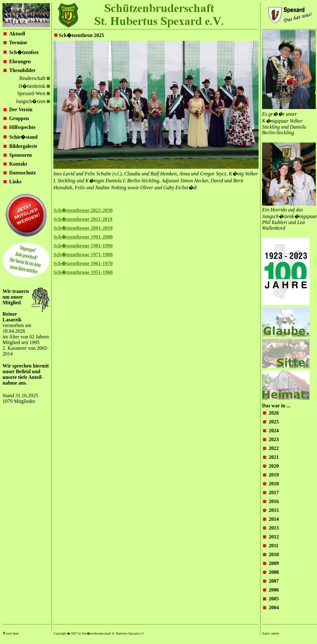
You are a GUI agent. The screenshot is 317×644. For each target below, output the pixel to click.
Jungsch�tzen (33, 101)
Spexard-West (34, 93)
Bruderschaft (35, 78)
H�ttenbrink (34, 86)
